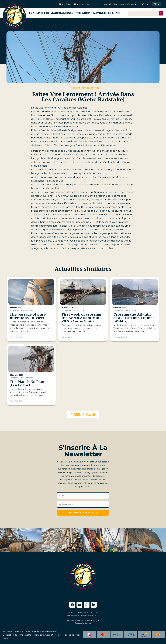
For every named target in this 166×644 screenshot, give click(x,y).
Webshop (83, 13)
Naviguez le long (107, 13)
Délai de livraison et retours (47, 635)
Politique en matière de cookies (41, 631)
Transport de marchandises (51, 13)
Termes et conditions (13, 631)
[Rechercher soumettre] (161, 13)
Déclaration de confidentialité (17, 635)
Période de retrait (72, 635)
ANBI (5, 638)
